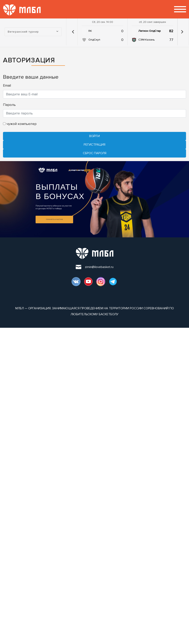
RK (90, 31)
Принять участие (54, 219)
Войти (94, 136)
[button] (73, 32)
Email (7, 85)
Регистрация (94, 145)
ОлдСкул (94, 40)
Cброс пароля (95, 153)
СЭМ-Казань (147, 40)
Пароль (9, 105)
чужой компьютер (20, 124)
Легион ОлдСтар (150, 31)
